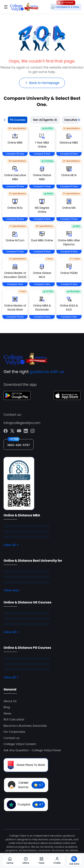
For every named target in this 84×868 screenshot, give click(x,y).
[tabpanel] (42, 228)
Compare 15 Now (42, 252)
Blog (7, 707)
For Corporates (14, 732)
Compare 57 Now (69, 186)
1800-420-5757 (19, 445)
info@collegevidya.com (22, 423)
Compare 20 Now (69, 154)
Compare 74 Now (69, 219)
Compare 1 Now (15, 284)
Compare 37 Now (42, 186)
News (8, 713)
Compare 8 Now (42, 154)
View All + (11, 545)
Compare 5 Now (69, 284)
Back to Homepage (42, 83)
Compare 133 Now (15, 154)
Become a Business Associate (25, 726)
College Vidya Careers (20, 744)
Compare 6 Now (42, 219)
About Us (10, 701)
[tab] (17, 120)
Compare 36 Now (15, 219)
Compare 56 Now (15, 186)
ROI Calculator (14, 719)
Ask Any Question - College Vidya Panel (32, 750)
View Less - (12, 590)
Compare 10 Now (69, 252)
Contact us (12, 738)
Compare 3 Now (42, 317)
